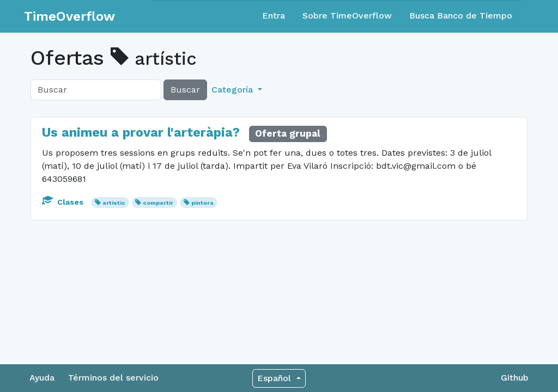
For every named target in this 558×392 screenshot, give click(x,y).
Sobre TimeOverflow (347, 16)
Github (515, 378)
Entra (274, 16)
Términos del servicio (113, 378)
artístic (114, 203)
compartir (158, 203)
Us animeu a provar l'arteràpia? (141, 132)
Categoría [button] (233, 90)
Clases (64, 202)
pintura (202, 203)
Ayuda (42, 378)
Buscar (185, 90)
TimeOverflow (69, 16)
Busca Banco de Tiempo (461, 16)
